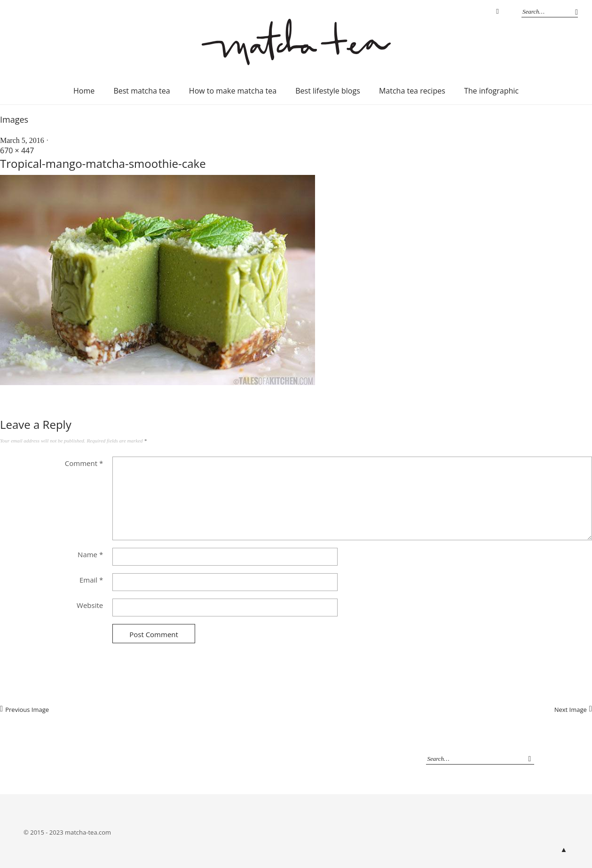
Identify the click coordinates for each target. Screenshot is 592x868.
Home (84, 91)
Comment (84, 463)
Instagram (497, 12)
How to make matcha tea (233, 91)
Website (90, 605)
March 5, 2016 (22, 140)
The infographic (491, 91)
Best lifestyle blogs (328, 91)
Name (90, 554)
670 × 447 (17, 150)
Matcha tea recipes (412, 91)
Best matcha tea (142, 91)
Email (91, 580)
